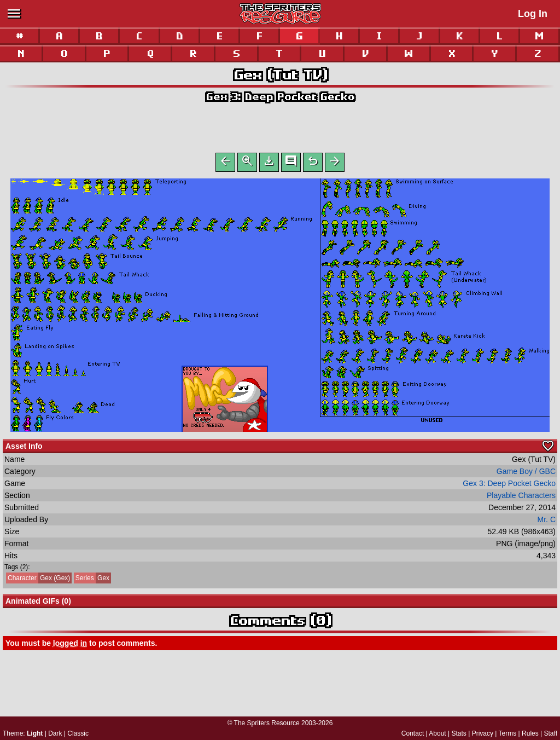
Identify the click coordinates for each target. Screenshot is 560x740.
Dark (55, 733)
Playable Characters (521, 498)
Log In (533, 14)
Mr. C (547, 522)
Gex (92, 580)
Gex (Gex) (38, 580)
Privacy (483, 733)
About (437, 733)
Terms (508, 733)
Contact (413, 733)
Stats (459, 733)
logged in (70, 645)
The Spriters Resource (267, 723)
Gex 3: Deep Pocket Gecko (280, 97)
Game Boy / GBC (526, 473)
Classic (78, 733)
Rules (530, 733)
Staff (551, 733)
